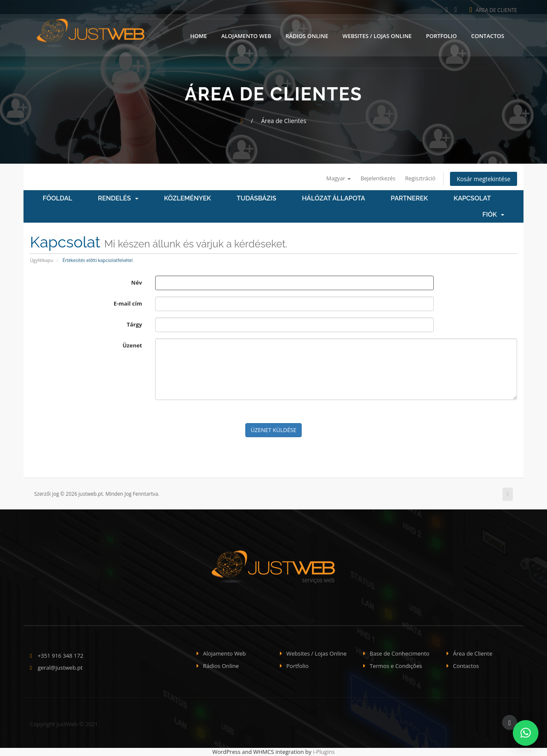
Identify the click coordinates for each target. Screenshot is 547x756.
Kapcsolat (472, 199)
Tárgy (134, 324)
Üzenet (132, 345)
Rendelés (118, 199)
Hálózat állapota (333, 199)
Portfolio (441, 35)
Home (199, 35)
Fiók (493, 215)
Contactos (488, 35)
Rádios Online (307, 35)
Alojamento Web (246, 35)
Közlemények (188, 199)
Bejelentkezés (375, 178)
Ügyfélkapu (41, 260)
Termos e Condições (396, 666)
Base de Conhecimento (400, 654)
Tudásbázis (257, 199)
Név (137, 282)
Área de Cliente (493, 10)
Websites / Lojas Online (377, 35)
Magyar (335, 178)
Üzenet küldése (274, 430)
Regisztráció (418, 178)
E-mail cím (128, 303)
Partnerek (409, 199)
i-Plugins (324, 752)
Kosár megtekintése (483, 179)
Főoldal (57, 199)
